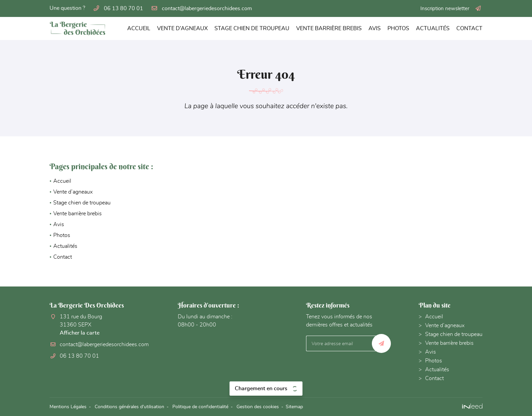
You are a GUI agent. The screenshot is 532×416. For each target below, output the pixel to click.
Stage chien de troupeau (252, 28)
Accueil (139, 28)
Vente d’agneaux (182, 28)
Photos (398, 28)
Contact (469, 28)
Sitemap (294, 407)
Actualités (433, 28)
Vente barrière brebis (329, 28)
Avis (375, 28)
